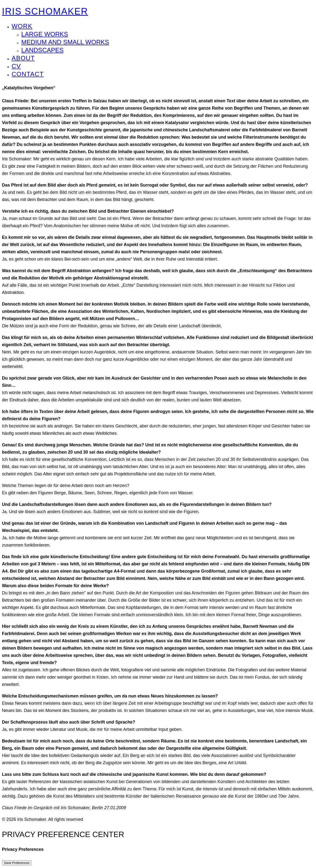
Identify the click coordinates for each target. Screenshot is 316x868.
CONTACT (28, 74)
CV (16, 66)
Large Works (45, 34)
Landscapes (42, 50)
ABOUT (23, 58)
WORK (22, 26)
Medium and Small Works (65, 42)
